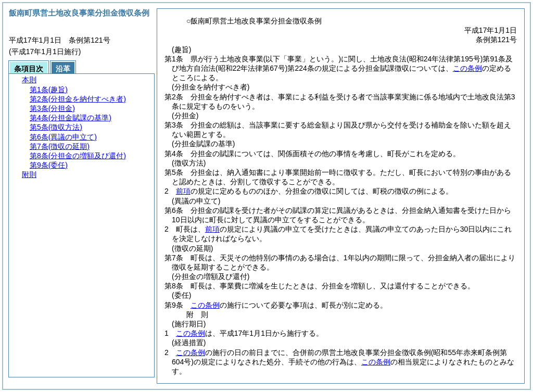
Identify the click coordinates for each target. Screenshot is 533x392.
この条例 (467, 68)
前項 (183, 191)
